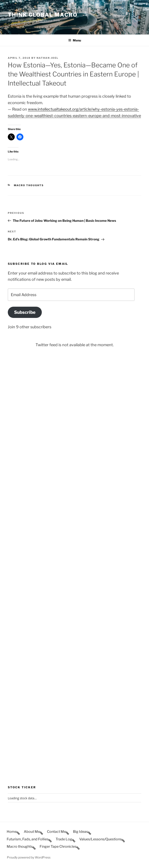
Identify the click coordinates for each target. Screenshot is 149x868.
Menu (75, 40)
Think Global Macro (43, 15)
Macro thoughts (29, 185)
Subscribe (25, 312)
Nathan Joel (48, 58)
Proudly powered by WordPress (29, 857)
